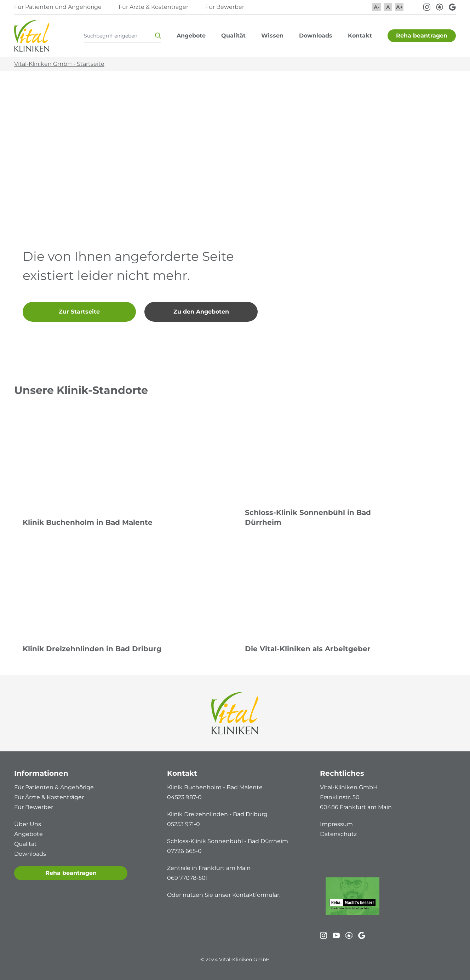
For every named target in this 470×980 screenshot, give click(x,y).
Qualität (25, 844)
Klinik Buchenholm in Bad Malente (88, 522)
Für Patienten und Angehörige (58, 7)
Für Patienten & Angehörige (54, 787)
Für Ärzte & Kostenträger (153, 7)
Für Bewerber (225, 7)
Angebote (28, 834)
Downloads (30, 854)
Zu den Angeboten (201, 312)
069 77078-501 (187, 878)
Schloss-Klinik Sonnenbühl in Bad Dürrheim (308, 517)
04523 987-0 (184, 797)
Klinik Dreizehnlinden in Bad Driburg (92, 649)
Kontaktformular (256, 895)
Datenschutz (338, 834)
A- (377, 7)
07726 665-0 (184, 851)
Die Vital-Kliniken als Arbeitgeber (308, 649)
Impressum (336, 824)
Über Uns (28, 824)
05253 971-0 (184, 824)
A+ (399, 7)
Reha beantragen (71, 873)
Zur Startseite (79, 312)
